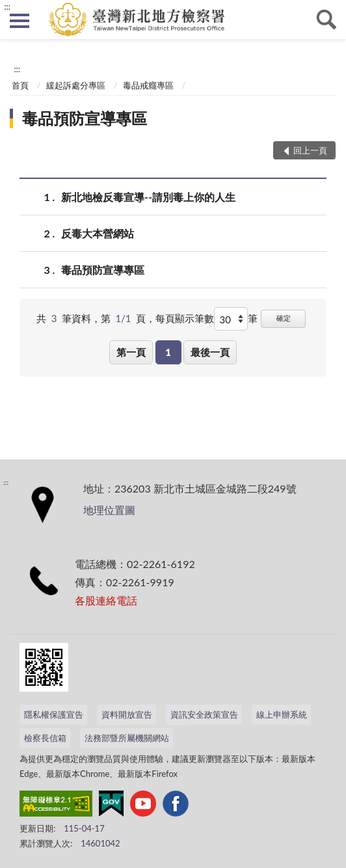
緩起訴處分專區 (76, 85)
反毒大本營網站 (98, 233)
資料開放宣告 (127, 714)
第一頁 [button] (131, 352)
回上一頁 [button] (310, 150)
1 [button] (168, 352)
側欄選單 (20, 21)
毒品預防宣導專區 (85, 118)
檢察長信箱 (45, 738)
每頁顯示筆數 (185, 318)
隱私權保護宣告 (54, 714)
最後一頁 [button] (210, 352)
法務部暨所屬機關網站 (127, 738)
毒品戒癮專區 (148, 85)
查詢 (326, 20)
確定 (284, 318)
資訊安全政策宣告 (204, 714)
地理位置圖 (109, 510)
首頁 (20, 85)
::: (7, 7)
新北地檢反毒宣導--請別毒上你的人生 (148, 197)
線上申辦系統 (282, 714)
